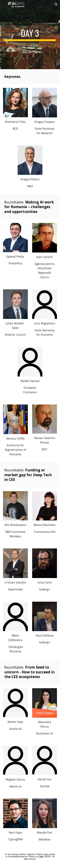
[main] (30, 35)
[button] (4, 4)
